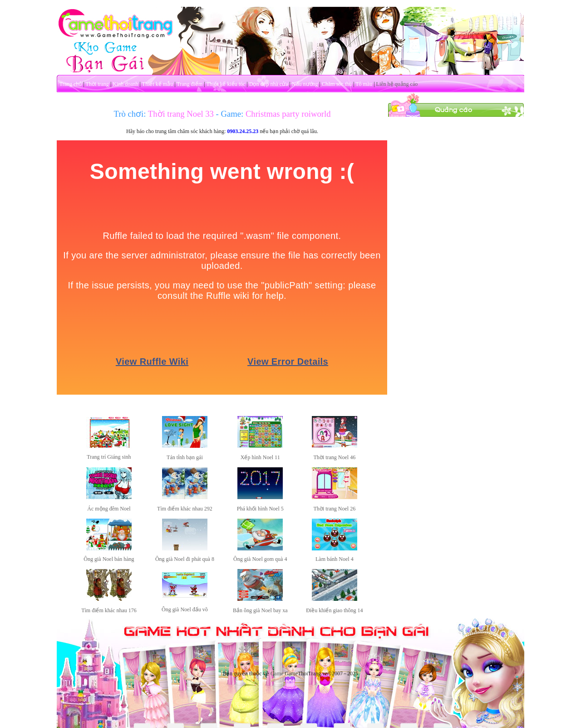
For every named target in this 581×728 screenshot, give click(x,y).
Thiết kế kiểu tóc (226, 84)
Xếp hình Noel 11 (260, 457)
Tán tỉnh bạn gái (185, 457)
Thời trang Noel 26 (334, 509)
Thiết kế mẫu (158, 84)
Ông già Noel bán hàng (109, 559)
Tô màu (364, 84)
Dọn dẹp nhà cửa (269, 84)
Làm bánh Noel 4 (335, 559)
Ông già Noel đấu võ (185, 609)
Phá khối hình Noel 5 (260, 509)
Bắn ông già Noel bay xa (260, 610)
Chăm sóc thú (337, 84)
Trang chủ (71, 84)
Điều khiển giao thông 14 (334, 610)
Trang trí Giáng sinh (109, 457)
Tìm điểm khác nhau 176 (109, 610)
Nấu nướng (305, 84)
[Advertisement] (456, 253)
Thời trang (97, 84)
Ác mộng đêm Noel (109, 509)
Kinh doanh (125, 84)
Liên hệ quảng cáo (397, 84)
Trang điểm (190, 84)
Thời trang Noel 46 (334, 457)
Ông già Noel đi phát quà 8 (185, 559)
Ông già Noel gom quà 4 (260, 559)
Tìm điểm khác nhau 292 (185, 509)
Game (277, 674)
